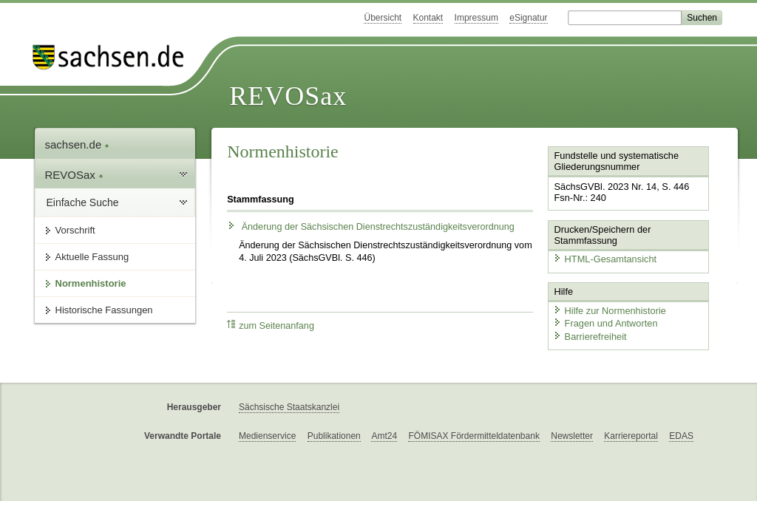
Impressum (476, 18)
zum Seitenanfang (271, 325)
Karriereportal (631, 436)
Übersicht (383, 18)
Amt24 (384, 436)
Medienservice (267, 436)
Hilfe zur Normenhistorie (610, 311)
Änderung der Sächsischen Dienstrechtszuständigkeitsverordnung (371, 227)
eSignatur (528, 18)
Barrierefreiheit (590, 337)
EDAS (681, 436)
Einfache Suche (83, 202)
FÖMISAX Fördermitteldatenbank (473, 436)
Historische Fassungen (104, 310)
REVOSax (288, 96)
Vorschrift (75, 230)
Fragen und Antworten (605, 323)
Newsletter (572, 436)
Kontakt (428, 18)
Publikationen (334, 436)
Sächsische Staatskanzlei (289, 407)
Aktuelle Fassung (92, 257)
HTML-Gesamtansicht (605, 259)
